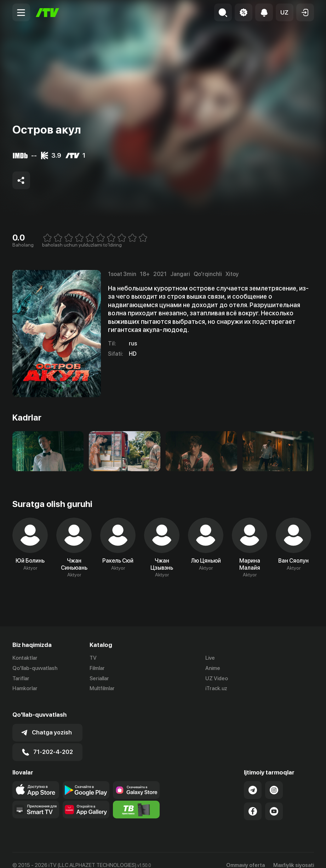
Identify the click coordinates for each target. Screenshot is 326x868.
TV (93, 658)
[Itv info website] (136, 799)
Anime (213, 668)
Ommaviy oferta (245, 855)
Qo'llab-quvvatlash (35, 668)
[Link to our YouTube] (274, 801)
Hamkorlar (25, 689)
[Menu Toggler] (21, 12)
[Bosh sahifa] (47, 13)
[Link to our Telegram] (253, 780)
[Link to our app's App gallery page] (86, 799)
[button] (285, 12)
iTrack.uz (216, 689)
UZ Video (217, 678)
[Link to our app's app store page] (36, 780)
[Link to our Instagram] (274, 780)
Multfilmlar (102, 689)
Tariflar (21, 678)
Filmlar (97, 668)
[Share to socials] (21, 180)
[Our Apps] (36, 799)
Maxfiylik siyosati (294, 855)
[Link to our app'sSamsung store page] (136, 780)
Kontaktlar (25, 658)
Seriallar (99, 678)
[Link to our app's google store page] (86, 780)
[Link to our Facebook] (253, 801)
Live (210, 658)
